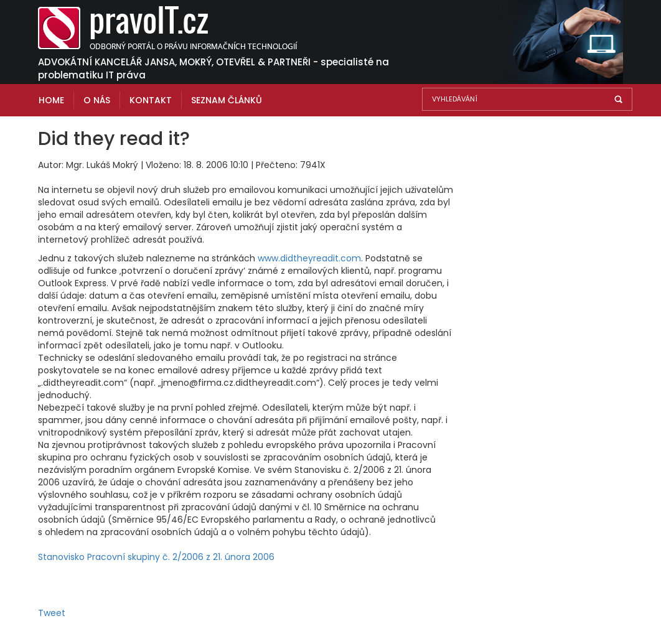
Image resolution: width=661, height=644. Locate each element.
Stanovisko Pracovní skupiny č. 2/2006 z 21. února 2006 (156, 557)
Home (51, 100)
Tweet (52, 613)
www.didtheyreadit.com (309, 258)
